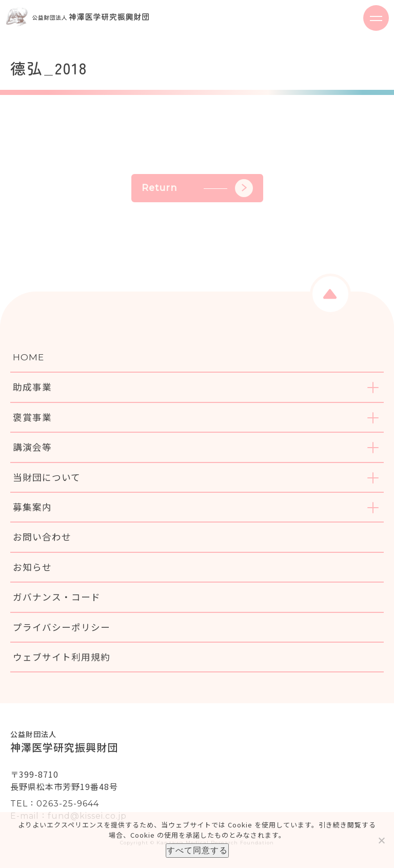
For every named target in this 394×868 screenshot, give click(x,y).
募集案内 (32, 507)
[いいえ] (381, 840)
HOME (28, 357)
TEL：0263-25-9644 (55, 804)
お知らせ (32, 567)
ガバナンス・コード (57, 597)
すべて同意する (197, 850)
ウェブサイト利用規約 (62, 657)
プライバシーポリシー (62, 627)
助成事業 (32, 387)
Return (197, 188)
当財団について (47, 477)
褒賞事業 (32, 417)
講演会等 (32, 447)
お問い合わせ (42, 537)
